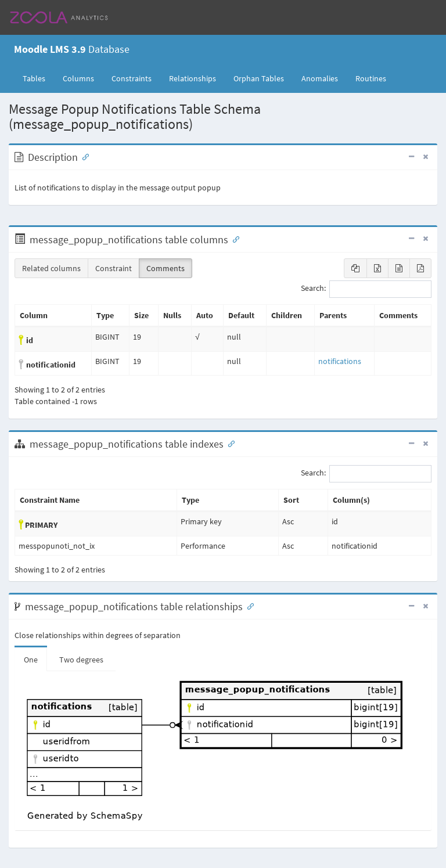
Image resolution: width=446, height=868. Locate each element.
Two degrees (81, 660)
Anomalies (320, 78)
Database (72, 49)
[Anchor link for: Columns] (233, 239)
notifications (340, 361)
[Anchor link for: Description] (83, 156)
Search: (366, 289)
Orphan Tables (259, 78)
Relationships (193, 78)
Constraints (132, 78)
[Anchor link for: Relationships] (248, 606)
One (31, 660)
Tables (38, 78)
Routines (371, 78)
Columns (78, 78)
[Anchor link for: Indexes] (229, 443)
